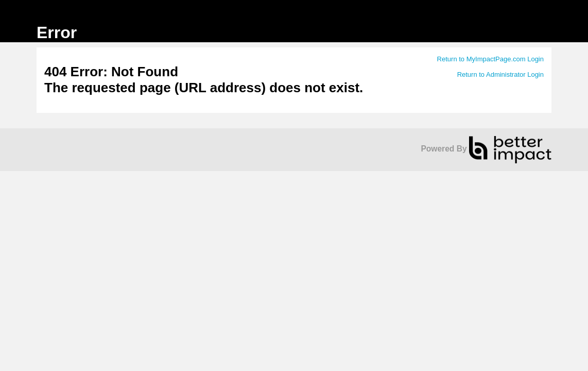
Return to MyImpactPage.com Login (490, 59)
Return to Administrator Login (500, 74)
